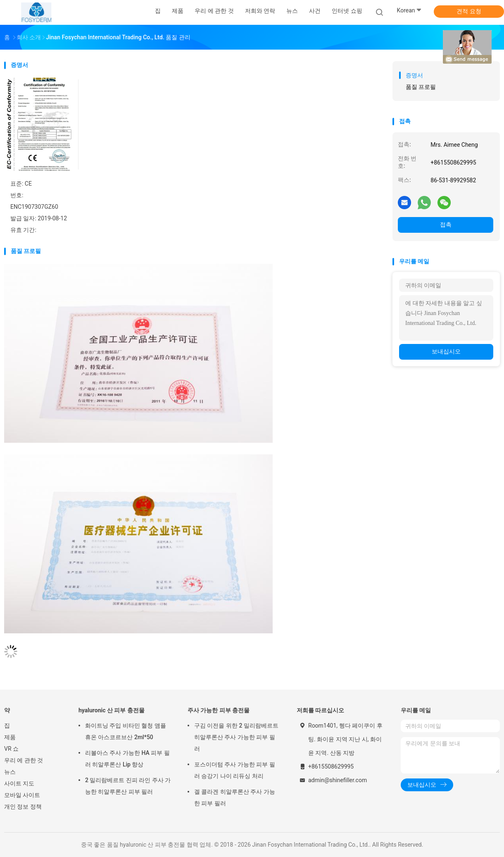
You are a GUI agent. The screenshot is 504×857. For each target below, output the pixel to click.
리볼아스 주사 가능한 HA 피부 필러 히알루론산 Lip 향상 (127, 759)
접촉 (446, 224)
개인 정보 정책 (23, 807)
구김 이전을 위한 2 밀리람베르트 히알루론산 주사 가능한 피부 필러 (236, 737)
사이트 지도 (19, 783)
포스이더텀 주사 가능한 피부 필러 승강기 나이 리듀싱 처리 (235, 770)
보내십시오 (446, 351)
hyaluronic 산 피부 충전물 (112, 710)
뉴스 (10, 772)
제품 (10, 737)
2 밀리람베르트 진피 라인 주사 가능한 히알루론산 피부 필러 (128, 786)
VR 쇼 (11, 749)
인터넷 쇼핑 (347, 11)
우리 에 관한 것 (24, 760)
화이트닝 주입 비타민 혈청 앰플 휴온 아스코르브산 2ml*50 (126, 731)
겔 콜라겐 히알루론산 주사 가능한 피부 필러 (235, 797)
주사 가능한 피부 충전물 (219, 710)
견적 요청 (469, 11)
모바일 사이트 (22, 795)
